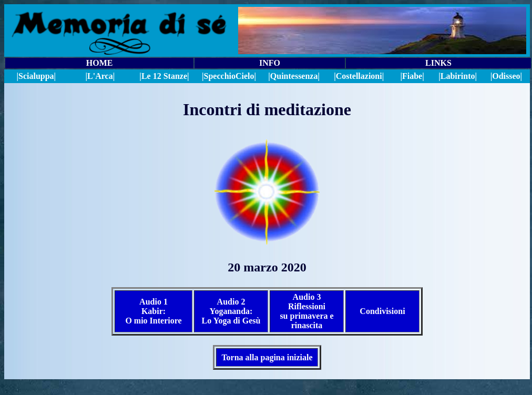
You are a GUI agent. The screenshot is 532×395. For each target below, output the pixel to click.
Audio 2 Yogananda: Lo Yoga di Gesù (231, 311)
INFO (270, 63)
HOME (100, 63)
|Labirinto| (458, 76)
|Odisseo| (506, 76)
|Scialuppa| (36, 76)
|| (229, 76)
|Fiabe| (412, 76)
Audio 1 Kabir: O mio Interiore (153, 311)
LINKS (438, 63)
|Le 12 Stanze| (164, 76)
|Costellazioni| (359, 76)
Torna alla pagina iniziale (267, 357)
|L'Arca (99, 76)
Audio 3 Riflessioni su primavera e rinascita (306, 311)
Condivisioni (382, 311)
